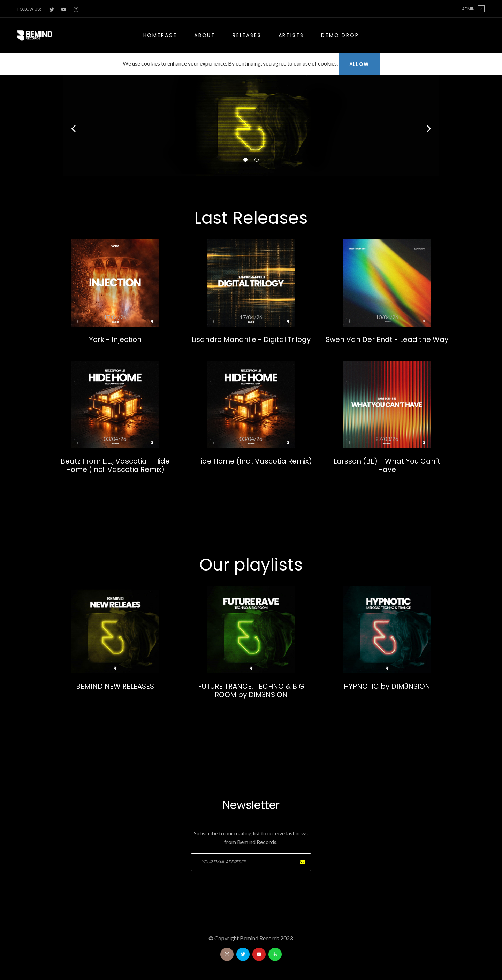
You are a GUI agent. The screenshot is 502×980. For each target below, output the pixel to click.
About (205, 35)
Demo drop (340, 35)
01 (245, 160)
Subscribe (303, 862)
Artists (291, 35)
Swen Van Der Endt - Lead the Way (387, 339)
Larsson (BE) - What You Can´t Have (387, 465)
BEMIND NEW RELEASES (115, 686)
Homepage (160, 35)
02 (257, 160)
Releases (247, 35)
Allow (359, 64)
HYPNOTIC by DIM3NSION (387, 686)
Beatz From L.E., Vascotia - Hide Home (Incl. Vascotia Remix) (115, 465)
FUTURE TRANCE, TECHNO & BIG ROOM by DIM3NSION (251, 690)
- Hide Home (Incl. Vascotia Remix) (251, 461)
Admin (473, 9)
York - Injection (115, 339)
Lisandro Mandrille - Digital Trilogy (251, 339)
